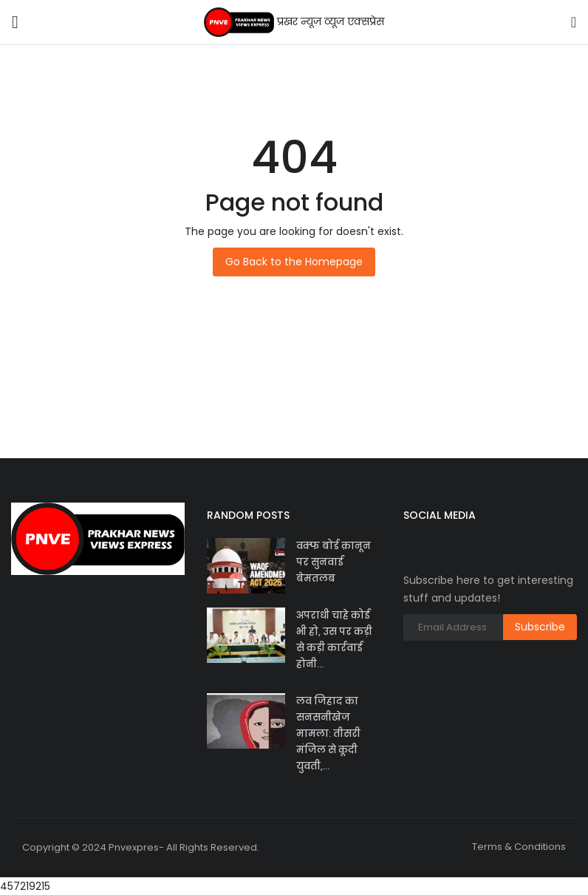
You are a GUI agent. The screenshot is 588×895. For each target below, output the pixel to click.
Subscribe (540, 627)
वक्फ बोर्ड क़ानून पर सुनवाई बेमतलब (334, 562)
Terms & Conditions (519, 847)
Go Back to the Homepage (294, 262)
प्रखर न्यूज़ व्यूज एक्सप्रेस (294, 22)
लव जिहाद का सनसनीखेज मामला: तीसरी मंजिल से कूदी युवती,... (328, 734)
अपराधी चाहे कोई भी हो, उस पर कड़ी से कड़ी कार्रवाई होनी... (334, 640)
